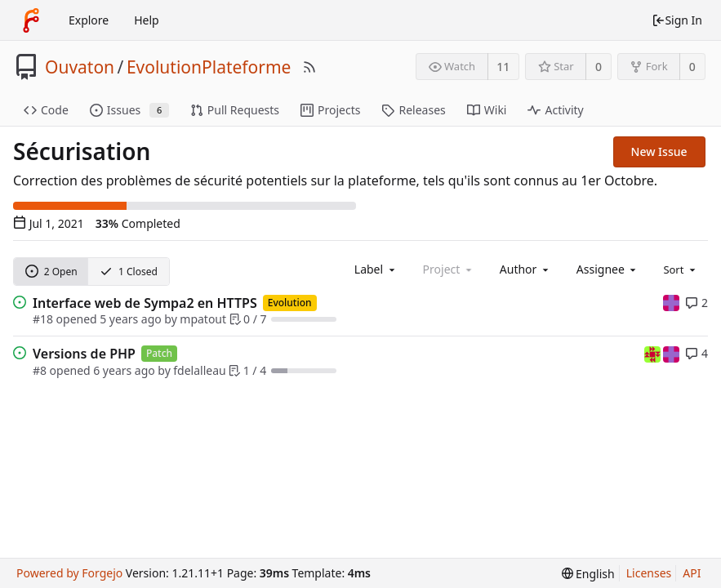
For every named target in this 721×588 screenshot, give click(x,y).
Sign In (677, 20)
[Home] (31, 20)
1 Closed (129, 272)
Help (147, 20)
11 (503, 67)
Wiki (487, 110)
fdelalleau (199, 370)
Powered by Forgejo (69, 573)
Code (46, 110)
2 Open (51, 272)
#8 (40, 370)
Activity (555, 110)
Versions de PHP (84, 354)
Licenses (649, 573)
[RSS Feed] (309, 67)
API (692, 573)
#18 (43, 319)
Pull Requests (235, 110)
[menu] (681, 269)
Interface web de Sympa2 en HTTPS (145, 303)
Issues (129, 110)
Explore (89, 20)
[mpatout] (671, 302)
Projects (330, 110)
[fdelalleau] (654, 352)
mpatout (203, 319)
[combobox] (376, 269)
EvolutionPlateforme (209, 67)
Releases (413, 110)
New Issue (659, 151)
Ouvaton (80, 67)
